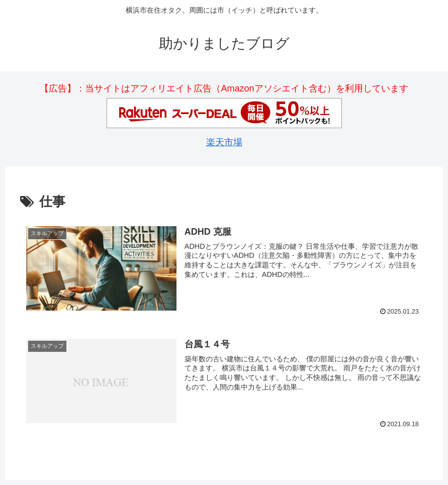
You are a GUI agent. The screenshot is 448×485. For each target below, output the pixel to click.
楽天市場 (224, 142)
